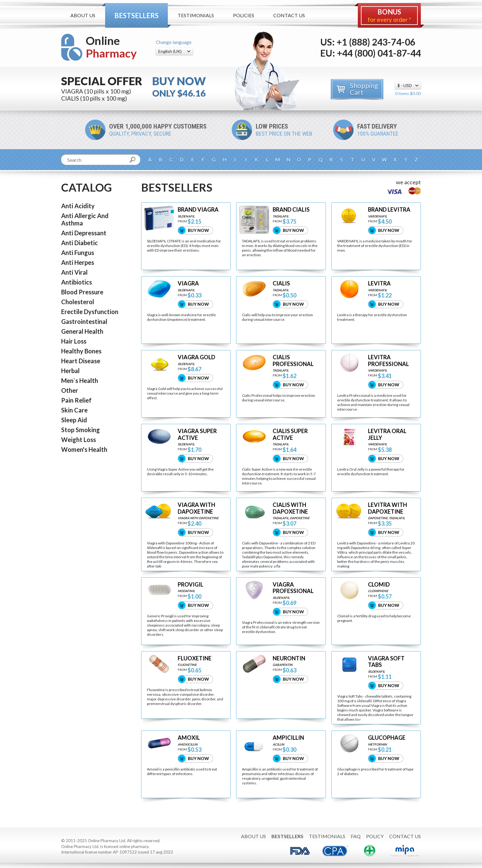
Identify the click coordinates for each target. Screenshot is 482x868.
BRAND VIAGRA (198, 210)
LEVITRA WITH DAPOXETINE (387, 508)
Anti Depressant (84, 233)
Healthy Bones (81, 351)
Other (70, 390)
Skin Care (74, 410)
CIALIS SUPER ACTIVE (290, 434)
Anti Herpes (78, 262)
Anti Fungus (78, 253)
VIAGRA (188, 283)
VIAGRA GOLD (196, 357)
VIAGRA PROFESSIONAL (293, 588)
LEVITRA (379, 283)
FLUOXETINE (195, 658)
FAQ (356, 836)
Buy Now (198, 230)
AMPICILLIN (288, 738)
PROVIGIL (190, 585)
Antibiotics (77, 282)
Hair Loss (74, 341)
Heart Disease (81, 361)
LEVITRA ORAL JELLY (387, 434)
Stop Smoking (81, 430)
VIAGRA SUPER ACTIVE (197, 434)
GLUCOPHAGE (387, 738)
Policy (375, 836)
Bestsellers (136, 16)
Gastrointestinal (84, 321)
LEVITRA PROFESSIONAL (388, 361)
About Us (83, 15)
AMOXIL (189, 738)
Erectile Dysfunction (90, 312)
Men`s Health (80, 380)
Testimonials (196, 15)
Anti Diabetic (79, 243)
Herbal (70, 371)
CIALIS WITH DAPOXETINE (290, 508)
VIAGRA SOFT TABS (386, 662)
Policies (244, 15)
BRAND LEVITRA (389, 210)
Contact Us (289, 15)
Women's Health (84, 449)
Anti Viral (74, 272)
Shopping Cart (364, 89)
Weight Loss (79, 440)
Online (111, 47)
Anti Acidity (78, 206)
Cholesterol (78, 302)
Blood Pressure (82, 292)
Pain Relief (76, 400)
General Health (82, 331)
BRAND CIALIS (291, 210)
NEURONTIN (289, 658)
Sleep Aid (74, 420)
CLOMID (379, 585)
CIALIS (281, 283)
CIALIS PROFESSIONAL (293, 361)
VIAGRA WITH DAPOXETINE (196, 508)
